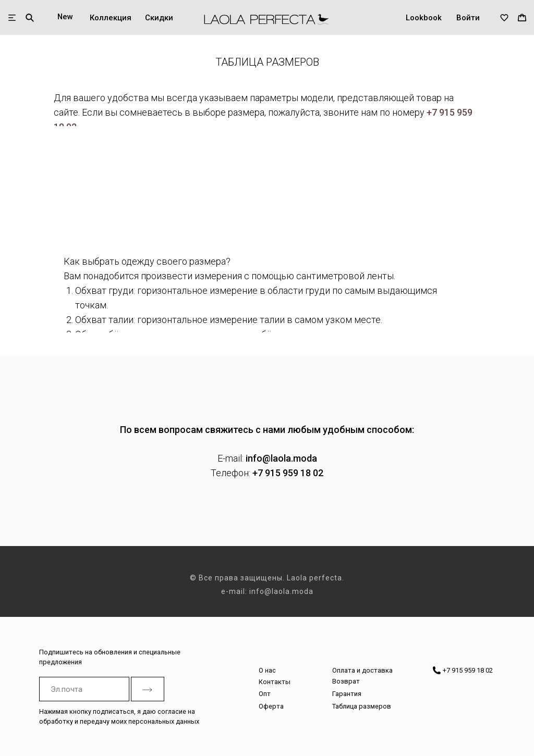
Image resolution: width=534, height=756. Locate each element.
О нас (267, 670)
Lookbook (424, 18)
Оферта (271, 706)
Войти (468, 18)
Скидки (159, 18)
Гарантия (347, 694)
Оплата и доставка (362, 670)
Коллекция (111, 18)
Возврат (346, 681)
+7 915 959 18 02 (288, 473)
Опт (265, 694)
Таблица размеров (362, 706)
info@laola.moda (281, 458)
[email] (84, 689)
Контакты (275, 682)
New (65, 17)
